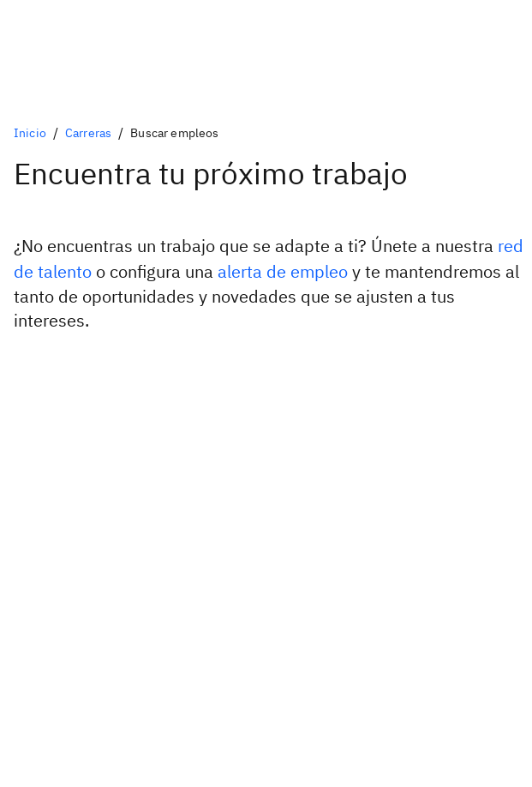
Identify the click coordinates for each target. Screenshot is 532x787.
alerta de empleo (283, 271)
